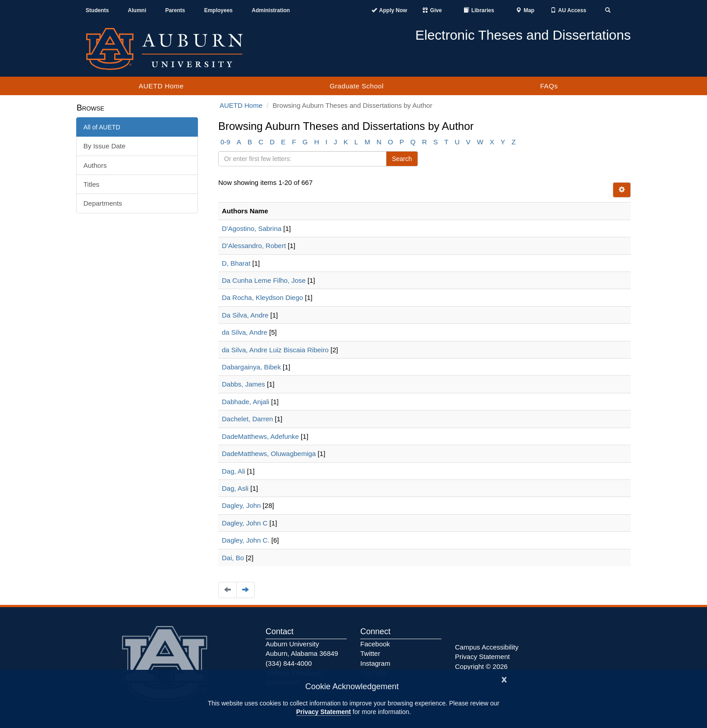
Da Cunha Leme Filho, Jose (264, 280)
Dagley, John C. (246, 540)
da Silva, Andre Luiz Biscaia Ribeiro (275, 350)
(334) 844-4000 (289, 663)
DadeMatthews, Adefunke (260, 436)
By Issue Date (104, 146)
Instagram (375, 663)
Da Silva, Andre (245, 315)
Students (97, 10)
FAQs (549, 86)
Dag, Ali (234, 471)
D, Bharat (236, 263)
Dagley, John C (245, 523)
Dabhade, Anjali (246, 402)
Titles (91, 184)
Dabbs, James (243, 384)
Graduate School (357, 86)
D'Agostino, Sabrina (252, 228)
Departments (103, 203)
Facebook (375, 644)
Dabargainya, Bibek (251, 367)
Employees (218, 10)
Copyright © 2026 (481, 666)
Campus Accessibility (487, 647)
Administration (271, 10)
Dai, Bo (233, 558)
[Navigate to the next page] (246, 590)
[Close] (504, 679)
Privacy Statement (324, 712)
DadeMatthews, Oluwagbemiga (269, 454)
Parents (175, 10)
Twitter (370, 653)
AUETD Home (161, 86)
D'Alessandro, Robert (254, 246)
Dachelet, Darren (247, 419)
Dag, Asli (235, 488)
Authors (95, 165)
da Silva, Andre (245, 332)
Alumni (137, 10)
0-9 (225, 142)
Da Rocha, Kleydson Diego (262, 297)
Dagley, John (241, 505)
